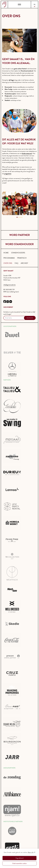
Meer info (31, 852)
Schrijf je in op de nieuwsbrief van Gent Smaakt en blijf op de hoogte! (19, 313)
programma (8, 174)
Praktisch (22, 258)
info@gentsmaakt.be (9, 285)
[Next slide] (34, 203)
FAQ (16, 263)
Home (6, 253)
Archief (24, 263)
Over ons (8, 263)
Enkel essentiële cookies (19, 863)
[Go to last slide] (5, 203)
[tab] (17, 217)
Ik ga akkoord (20, 858)
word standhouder (19, 244)
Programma (9, 258)
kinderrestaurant (27, 153)
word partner (20, 235)
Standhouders (18, 253)
